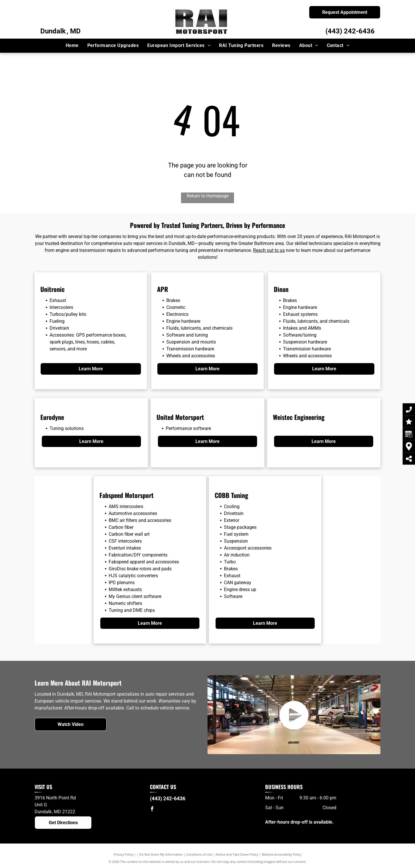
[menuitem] (72, 46)
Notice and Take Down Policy (237, 854)
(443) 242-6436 (350, 31)
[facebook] (152, 810)
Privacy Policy (123, 854)
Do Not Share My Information (161, 854)
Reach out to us (269, 250)
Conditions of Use (199, 854)
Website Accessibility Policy (282, 854)
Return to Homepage (208, 196)
